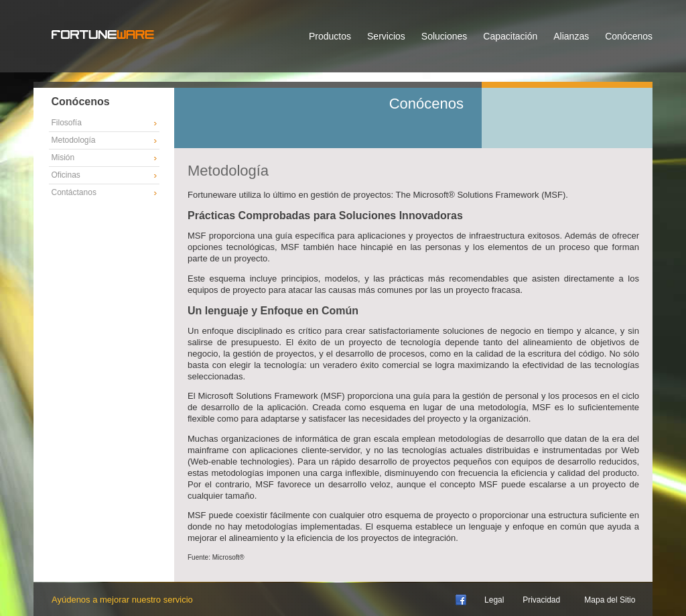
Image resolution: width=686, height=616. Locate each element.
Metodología (74, 140)
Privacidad (541, 600)
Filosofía (67, 123)
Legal (494, 600)
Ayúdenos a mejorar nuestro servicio (122, 600)
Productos (330, 36)
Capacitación (510, 36)
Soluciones (444, 36)
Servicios (386, 36)
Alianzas (571, 36)
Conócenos (629, 36)
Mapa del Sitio (610, 600)
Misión (63, 158)
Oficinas (66, 175)
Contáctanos (74, 192)
